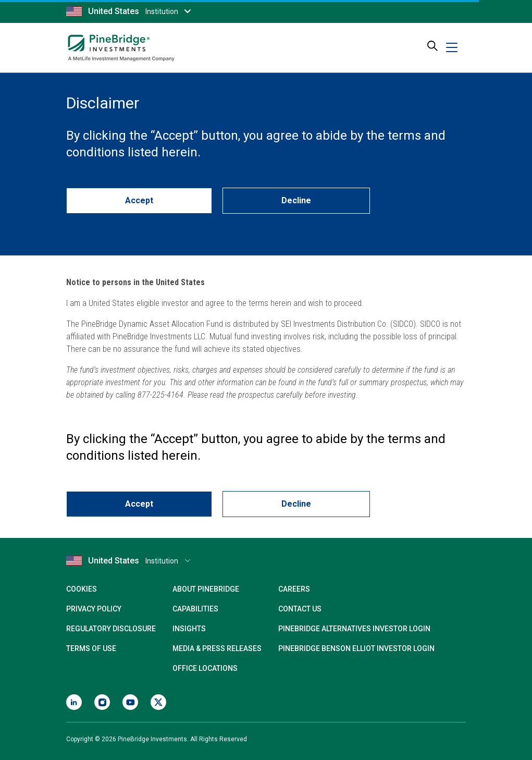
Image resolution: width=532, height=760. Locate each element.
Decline (296, 200)
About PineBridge (206, 589)
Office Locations (205, 668)
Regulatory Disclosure (111, 629)
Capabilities (195, 609)
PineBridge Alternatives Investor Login (354, 629)
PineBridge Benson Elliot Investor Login (356, 648)
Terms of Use (91, 648)
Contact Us (300, 609)
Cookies (82, 589)
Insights (189, 629)
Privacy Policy (94, 609)
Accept (139, 200)
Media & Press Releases (217, 648)
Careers (294, 589)
